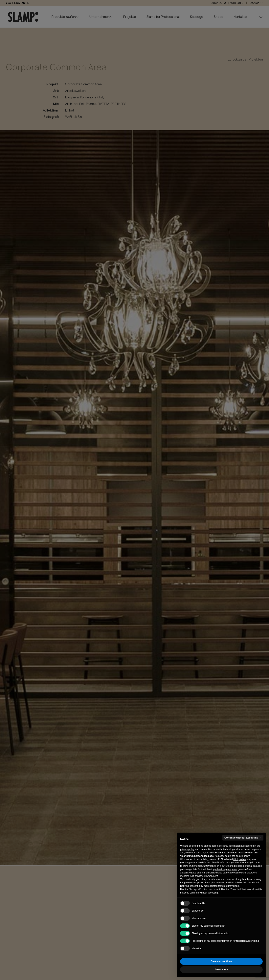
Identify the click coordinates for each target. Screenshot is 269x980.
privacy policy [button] (187, 849)
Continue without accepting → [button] (243, 838)
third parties (240, 859)
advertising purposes (226, 869)
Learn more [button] (221, 969)
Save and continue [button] (221, 961)
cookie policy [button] (243, 856)
